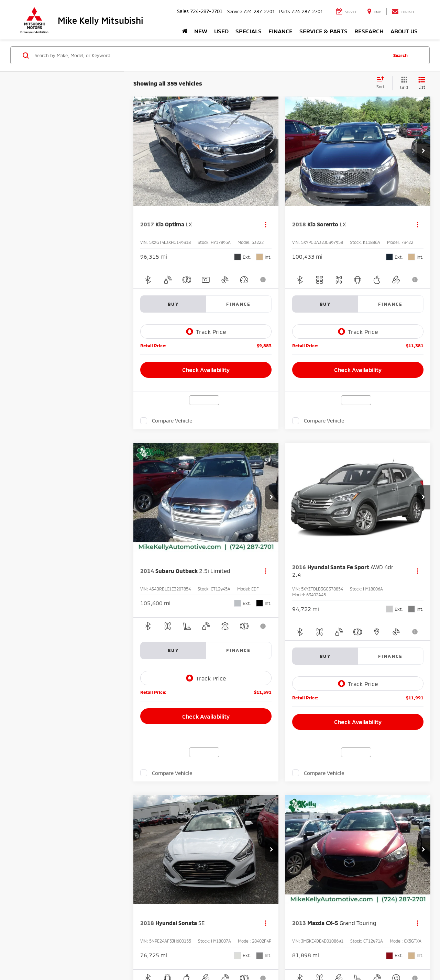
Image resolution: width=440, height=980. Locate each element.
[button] (272, 151)
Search (400, 55)
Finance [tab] (239, 304)
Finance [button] (280, 31)
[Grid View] (403, 83)
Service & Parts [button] (323, 31)
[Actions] (266, 224)
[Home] (185, 31)
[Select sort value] (383, 83)
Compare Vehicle (172, 420)
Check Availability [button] (206, 370)
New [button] (201, 31)
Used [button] (221, 31)
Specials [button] (249, 31)
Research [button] (369, 31)
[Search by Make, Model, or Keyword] (210, 55)
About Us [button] (404, 31)
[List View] (422, 83)
